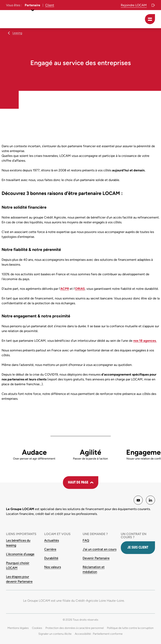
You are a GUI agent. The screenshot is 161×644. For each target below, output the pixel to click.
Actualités (52, 540)
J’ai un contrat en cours (99, 549)
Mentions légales (18, 628)
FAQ (86, 540)
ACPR (65, 289)
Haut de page (78, 482)
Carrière (50, 549)
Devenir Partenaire (96, 558)
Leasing (17, 33)
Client (50, 5)
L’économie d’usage (20, 554)
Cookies (37, 628)
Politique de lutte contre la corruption (130, 628)
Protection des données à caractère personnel (75, 628)
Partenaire (32, 5)
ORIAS (80, 289)
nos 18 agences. (145, 341)
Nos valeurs (53, 567)
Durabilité (51, 558)
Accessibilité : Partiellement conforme (99, 634)
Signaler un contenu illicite (55, 634)
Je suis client (138, 547)
